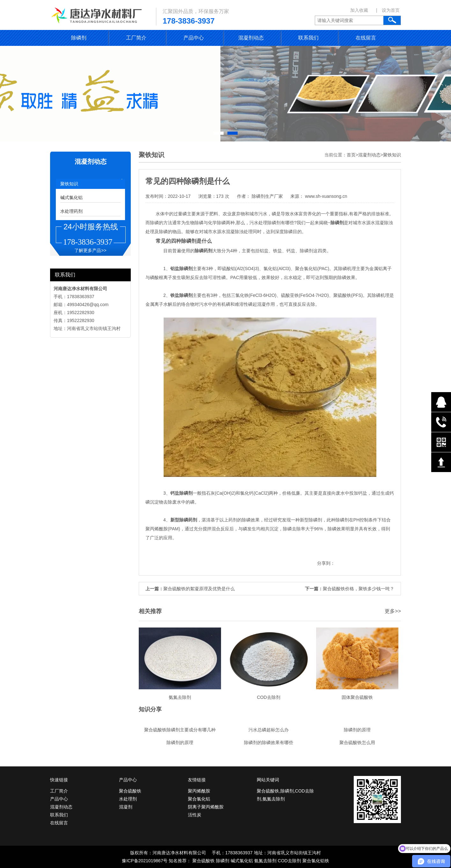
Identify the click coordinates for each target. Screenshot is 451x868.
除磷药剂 (188, 520)
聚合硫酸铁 (130, 791)
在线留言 (366, 38)
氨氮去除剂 (265, 861)
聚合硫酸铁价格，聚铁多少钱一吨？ (359, 589)
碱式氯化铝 (71, 197)
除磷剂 (79, 38)
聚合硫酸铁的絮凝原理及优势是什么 (199, 589)
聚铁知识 (69, 184)
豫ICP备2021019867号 (145, 861)
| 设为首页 (388, 10)
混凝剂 (126, 807)
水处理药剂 (71, 211)
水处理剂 (128, 799)
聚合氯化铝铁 (316, 861)
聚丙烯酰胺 (199, 791)
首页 (351, 155)
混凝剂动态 (251, 38)
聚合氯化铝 (199, 799)
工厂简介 (136, 38)
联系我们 (308, 38)
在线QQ (441, 402)
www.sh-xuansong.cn (325, 196)
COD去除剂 (289, 861)
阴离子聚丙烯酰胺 (206, 807)
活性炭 (195, 815)
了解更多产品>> (90, 250)
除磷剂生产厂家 (267, 196)
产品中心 (194, 38)
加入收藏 (359, 10)
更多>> (393, 611)
